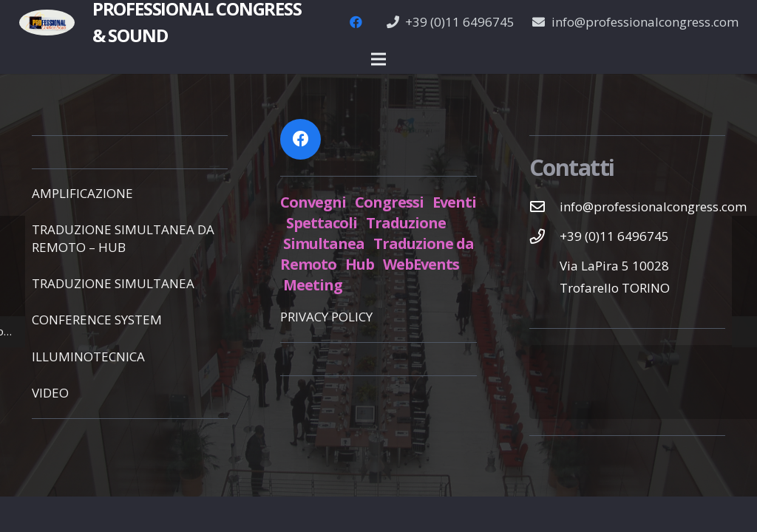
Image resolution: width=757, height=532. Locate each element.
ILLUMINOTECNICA (88, 357)
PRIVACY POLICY (326, 317)
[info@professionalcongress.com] (545, 207)
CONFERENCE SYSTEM (97, 320)
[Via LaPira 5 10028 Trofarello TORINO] (545, 277)
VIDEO (50, 393)
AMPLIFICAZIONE (82, 193)
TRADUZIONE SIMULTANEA (113, 283)
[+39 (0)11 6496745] (545, 236)
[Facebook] (356, 22)
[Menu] (378, 59)
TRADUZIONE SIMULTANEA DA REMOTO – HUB (123, 238)
